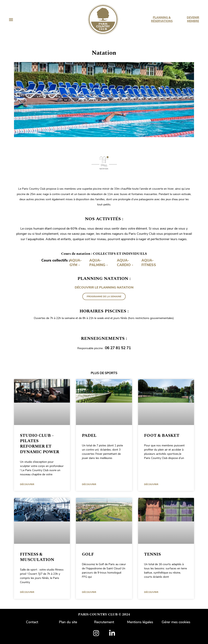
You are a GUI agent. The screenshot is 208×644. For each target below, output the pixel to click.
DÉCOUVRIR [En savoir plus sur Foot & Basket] (151, 484)
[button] (11, 19)
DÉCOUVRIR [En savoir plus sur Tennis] (151, 592)
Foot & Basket (162, 435)
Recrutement (104, 622)
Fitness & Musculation (37, 557)
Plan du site (68, 622)
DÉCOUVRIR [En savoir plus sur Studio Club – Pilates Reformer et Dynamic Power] (27, 484)
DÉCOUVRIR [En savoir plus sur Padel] (89, 484)
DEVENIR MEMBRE (193, 19)
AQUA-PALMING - (99, 262)
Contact (32, 622)
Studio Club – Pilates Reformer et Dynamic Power (40, 444)
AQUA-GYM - (76, 262)
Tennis (152, 554)
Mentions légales (140, 622)
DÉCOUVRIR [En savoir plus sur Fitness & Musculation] (27, 592)
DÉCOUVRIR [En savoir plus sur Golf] (89, 592)
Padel (89, 435)
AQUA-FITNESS (149, 262)
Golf (88, 554)
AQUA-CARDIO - (125, 262)
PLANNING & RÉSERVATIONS (162, 19)
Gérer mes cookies (176, 622)
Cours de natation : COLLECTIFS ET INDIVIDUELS (104, 254)
